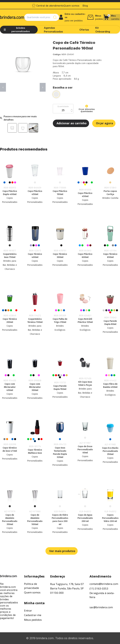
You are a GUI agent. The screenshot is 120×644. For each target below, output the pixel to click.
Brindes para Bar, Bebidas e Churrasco (10, 265)
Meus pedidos (33, 620)
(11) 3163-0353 (99, 588)
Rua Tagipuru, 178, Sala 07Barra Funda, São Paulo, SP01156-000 (67, 588)
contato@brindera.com (104, 584)
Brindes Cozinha (110, 198)
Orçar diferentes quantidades (87, 109)
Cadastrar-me (33, 615)
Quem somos (32, 592)
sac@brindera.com (101, 607)
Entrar (28, 611)
